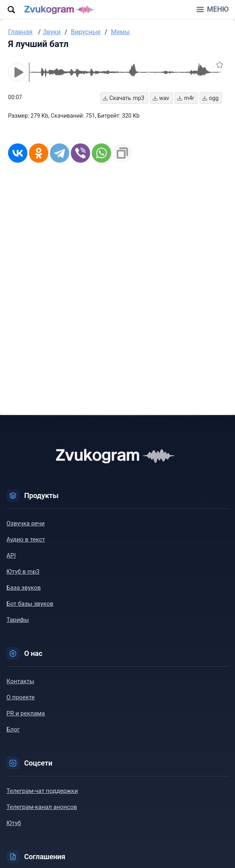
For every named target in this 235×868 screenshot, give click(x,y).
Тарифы (18, 620)
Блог (13, 730)
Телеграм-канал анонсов (42, 807)
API (11, 556)
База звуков (24, 588)
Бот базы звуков (30, 604)
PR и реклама (26, 714)
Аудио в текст (26, 540)
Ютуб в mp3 (23, 572)
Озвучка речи (26, 524)
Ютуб (14, 823)
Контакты (20, 682)
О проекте (21, 698)
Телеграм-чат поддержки (42, 791)
